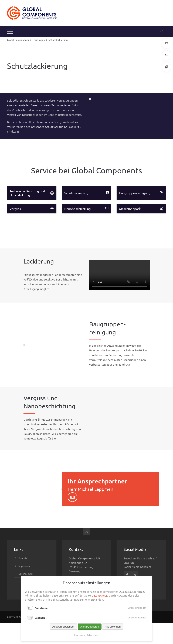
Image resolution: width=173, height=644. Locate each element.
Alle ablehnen (113, 627)
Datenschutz (99, 595)
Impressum (79, 635)
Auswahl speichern (63, 627)
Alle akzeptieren (90, 627)
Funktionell (42, 608)
